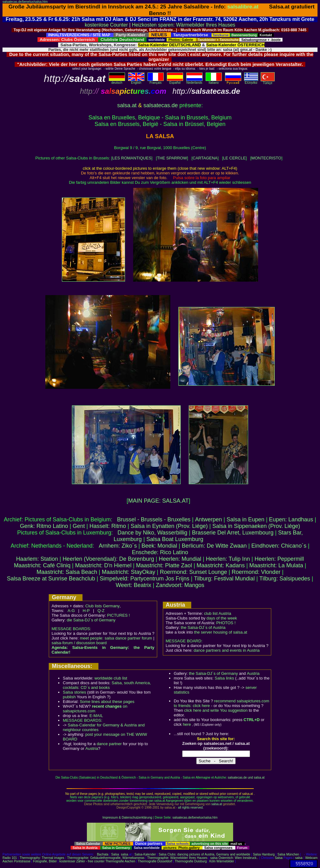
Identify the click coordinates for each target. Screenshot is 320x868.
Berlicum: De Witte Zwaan (214, 546)
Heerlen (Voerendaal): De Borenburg (108, 559)
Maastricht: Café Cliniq (42, 565)
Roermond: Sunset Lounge (193, 572)
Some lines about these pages (107, 702)
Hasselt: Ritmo (108, 526)
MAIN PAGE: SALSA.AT (158, 501)
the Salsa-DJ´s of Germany (213, 673)
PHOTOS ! (226, 623)
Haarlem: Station (37, 559)
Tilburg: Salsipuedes (285, 579)
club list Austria (218, 613)
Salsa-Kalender (145, 854)
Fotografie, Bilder (45, 861)
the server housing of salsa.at (221, 632)
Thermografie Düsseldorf (155, 861)
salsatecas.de (161, 105)
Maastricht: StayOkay (129, 572)
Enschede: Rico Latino (160, 552)
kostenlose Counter (106, 25)
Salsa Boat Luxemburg (175, 539)
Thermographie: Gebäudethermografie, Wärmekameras (106, 858)
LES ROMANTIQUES (132, 158)
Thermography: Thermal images (42, 858)
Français (156, 81)
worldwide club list (111, 678)
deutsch (117, 81)
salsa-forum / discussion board (79, 643)
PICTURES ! (119, 615)
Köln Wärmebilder (222, 861)
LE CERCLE (234, 158)
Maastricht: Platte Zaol (164, 565)
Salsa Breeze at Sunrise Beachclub (51, 579)
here (187, 724)
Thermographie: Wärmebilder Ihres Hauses (177, 858)
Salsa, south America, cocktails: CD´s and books (107, 685)
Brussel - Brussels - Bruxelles (154, 519)
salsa (125, 854)
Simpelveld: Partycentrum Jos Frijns (145, 579)
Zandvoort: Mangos (180, 585)
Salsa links (224, 678)
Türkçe (268, 82)
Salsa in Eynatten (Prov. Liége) (169, 526)
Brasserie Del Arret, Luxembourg (233, 533)
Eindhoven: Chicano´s (279, 546)
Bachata (103, 854)
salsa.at (127, 105)
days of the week (222, 618)
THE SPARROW (172, 158)
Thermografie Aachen (120, 861)
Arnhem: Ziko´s (118, 546)
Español (175, 81)
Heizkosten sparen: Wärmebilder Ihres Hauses (184, 25)
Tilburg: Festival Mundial (224, 579)
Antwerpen (208, 519)
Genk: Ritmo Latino (44, 526)
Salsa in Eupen (245, 519)
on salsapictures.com (95, 709)
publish (69, 697)
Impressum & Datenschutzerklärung (127, 818)
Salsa (115, 854)
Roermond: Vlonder (256, 572)
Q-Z (101, 611)
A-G (71, 611)
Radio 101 (10, 858)
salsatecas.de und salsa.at (246, 778)
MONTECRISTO (266, 158)
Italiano (214, 81)
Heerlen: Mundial (180, 559)
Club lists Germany (102, 606)
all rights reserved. (191, 808)
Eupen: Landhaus (291, 519)
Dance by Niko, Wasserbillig (152, 533)
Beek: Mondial (159, 546)
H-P (86, 611)
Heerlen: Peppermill (279, 559)
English (136, 81)
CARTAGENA (205, 158)
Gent (79, 526)
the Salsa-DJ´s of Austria (203, 627)
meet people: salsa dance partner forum (116, 638)
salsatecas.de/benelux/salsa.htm (25, 2)
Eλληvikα (251, 81)
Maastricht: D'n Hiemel (103, 565)
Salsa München (288, 854)
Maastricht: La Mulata (276, 565)
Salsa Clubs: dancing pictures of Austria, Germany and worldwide (205, 854)
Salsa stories (74, 692)
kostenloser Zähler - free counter (82, 861)
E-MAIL (96, 716)
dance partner (109, 744)
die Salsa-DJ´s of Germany (91, 620)
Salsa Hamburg (264, 854)
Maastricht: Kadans (221, 565)
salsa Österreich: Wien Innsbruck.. (234, 858)
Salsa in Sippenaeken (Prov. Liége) (256, 526)
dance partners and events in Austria (227, 650)
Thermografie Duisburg (191, 861)
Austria (92, 748)
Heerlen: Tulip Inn (228, 559)
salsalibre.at (243, 7)
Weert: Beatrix (133, 585)
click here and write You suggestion (216, 710)
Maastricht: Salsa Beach (67, 572)
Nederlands (194, 81)
